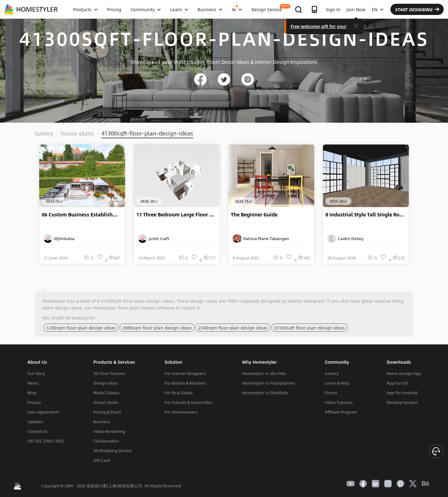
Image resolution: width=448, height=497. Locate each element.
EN (378, 9)
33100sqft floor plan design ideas (310, 328)
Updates (35, 422)
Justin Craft (154, 239)
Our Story (36, 373)
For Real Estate (179, 393)
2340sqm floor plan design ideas (233, 328)
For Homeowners (181, 412)
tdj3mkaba (59, 239)
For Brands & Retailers (185, 383)
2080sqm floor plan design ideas (157, 328)
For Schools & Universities (189, 402)
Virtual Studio (106, 402)
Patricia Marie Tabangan (261, 239)
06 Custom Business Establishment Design (83, 215)
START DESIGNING (417, 9)
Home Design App (404, 373)
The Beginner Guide (254, 215)
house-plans (77, 133)
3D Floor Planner (109, 373)
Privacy (34, 402)
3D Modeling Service (113, 451)
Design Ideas (106, 383)
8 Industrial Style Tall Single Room (366, 215)
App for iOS (397, 383)
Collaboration (106, 441)
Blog (32, 393)
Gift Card (102, 460)
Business (102, 422)
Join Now (356, 9)
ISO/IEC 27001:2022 (46, 441)
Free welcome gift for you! (319, 26)
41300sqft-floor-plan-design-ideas (147, 133)
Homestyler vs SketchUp (265, 393)
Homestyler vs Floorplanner (269, 383)
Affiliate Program (341, 412)
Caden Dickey (345, 239)
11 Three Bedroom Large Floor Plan (178, 215)
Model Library (106, 393)
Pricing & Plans (107, 412)
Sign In (333, 9)
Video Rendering (109, 431)
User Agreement (43, 412)
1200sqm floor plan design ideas (81, 328)
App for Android (402, 393)
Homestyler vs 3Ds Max (264, 373)
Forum (331, 393)
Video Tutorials (339, 402)
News (33, 383)
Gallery (44, 133)
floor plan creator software (146, 308)
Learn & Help (337, 383)
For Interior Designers (185, 373)
